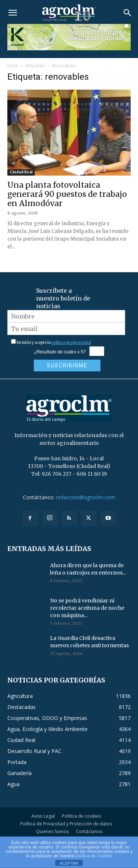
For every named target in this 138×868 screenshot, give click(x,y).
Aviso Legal (43, 816)
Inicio (13, 66)
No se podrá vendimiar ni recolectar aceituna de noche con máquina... (87, 608)
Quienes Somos (52, 831)
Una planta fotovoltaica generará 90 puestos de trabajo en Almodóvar (67, 194)
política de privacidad (71, 343)
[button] (13, 13)
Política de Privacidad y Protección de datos (66, 824)
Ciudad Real (21, 172)
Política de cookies (81, 816)
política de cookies (94, 856)
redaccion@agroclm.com (86, 497)
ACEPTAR (69, 863)
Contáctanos (89, 831)
